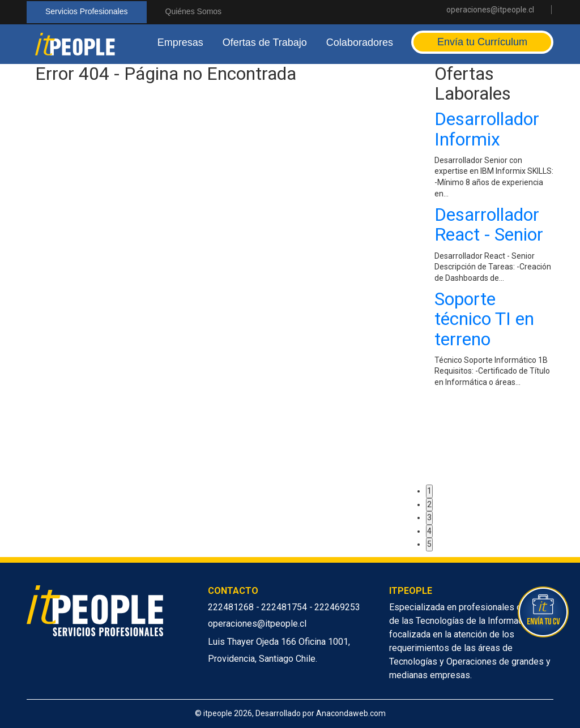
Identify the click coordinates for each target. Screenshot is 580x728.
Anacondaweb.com (351, 713)
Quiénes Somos (194, 11)
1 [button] (429, 491)
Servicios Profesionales (87, 11)
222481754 (285, 607)
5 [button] (429, 544)
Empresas (180, 42)
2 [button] (429, 504)
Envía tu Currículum (482, 42)
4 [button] (429, 531)
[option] (494, 251)
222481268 (232, 607)
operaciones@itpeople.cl (490, 10)
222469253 (337, 607)
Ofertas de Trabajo (265, 42)
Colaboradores (360, 42)
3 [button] (429, 517)
